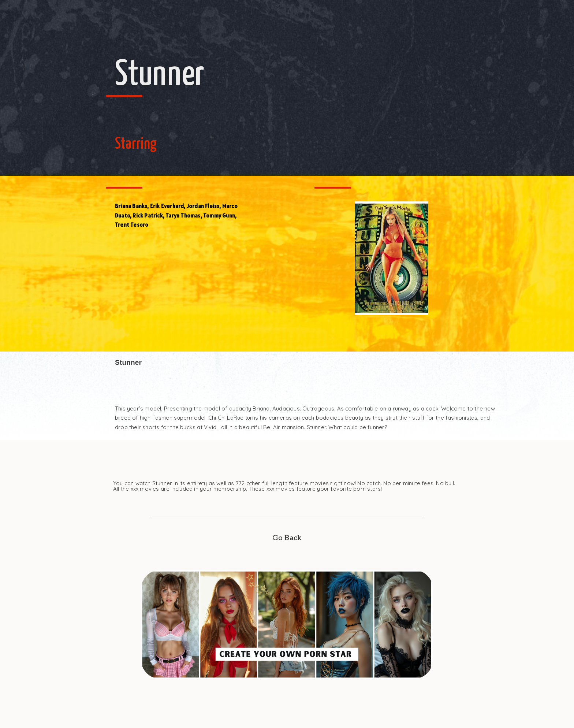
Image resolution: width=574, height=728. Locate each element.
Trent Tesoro (132, 225)
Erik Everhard (167, 206)
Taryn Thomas (183, 216)
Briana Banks (131, 206)
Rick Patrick (148, 216)
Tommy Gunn (219, 216)
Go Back (287, 538)
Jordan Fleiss (203, 206)
